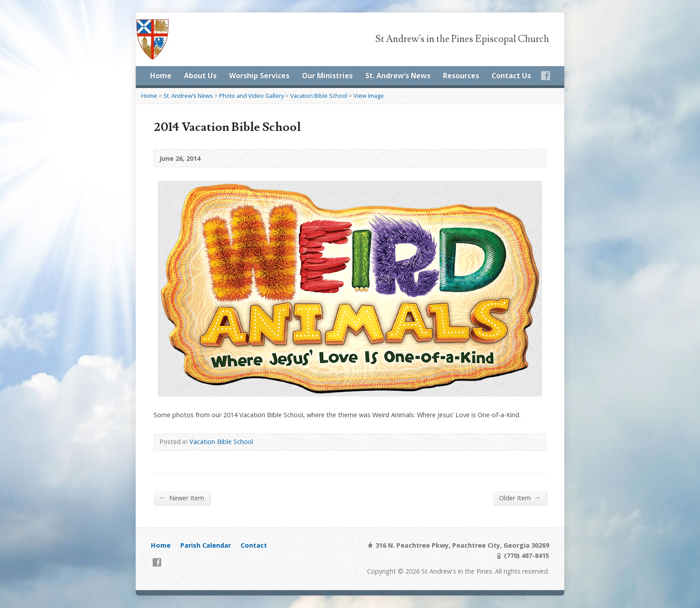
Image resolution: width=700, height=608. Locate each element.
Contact (254, 545)
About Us (200, 75)
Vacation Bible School (319, 96)
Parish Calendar (206, 545)
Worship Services (259, 75)
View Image (369, 96)
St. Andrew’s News (398, 75)
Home (161, 75)
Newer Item (182, 498)
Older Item (520, 498)
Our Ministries (327, 75)
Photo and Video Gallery (252, 96)
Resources (461, 75)
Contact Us (511, 75)
